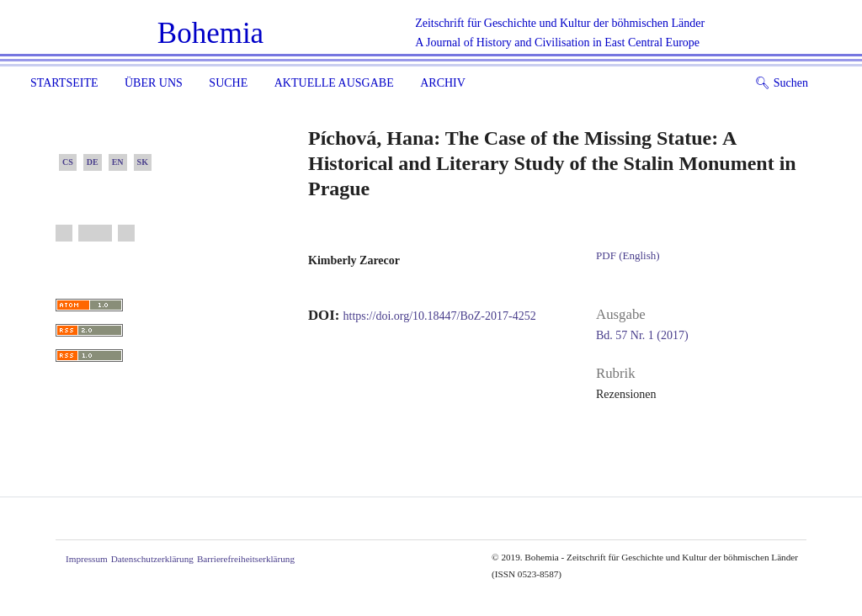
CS (68, 162)
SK (143, 162)
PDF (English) (628, 255)
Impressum (87, 559)
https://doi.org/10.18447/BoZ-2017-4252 (440, 316)
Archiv (443, 83)
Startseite (64, 83)
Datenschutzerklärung (152, 559)
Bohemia (210, 33)
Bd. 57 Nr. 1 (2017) (642, 335)
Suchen (782, 83)
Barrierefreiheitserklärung (246, 559)
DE (93, 162)
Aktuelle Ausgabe (334, 83)
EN (118, 162)
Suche (228, 83)
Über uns (154, 83)
